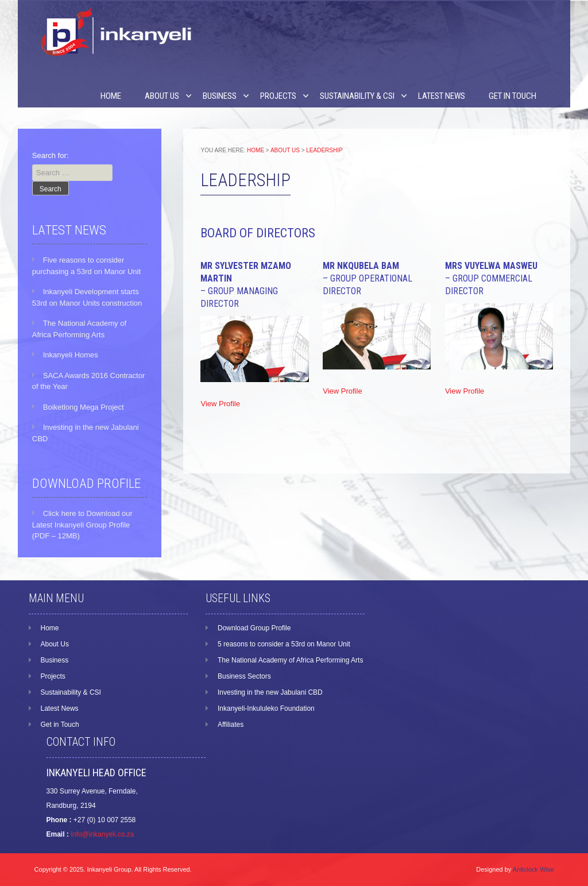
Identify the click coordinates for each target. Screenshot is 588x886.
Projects (278, 96)
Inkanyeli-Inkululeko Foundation (266, 708)
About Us (162, 96)
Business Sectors (244, 676)
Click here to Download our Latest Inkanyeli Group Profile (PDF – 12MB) (82, 525)
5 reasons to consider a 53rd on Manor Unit (284, 644)
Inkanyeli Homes (71, 355)
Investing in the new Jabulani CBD (270, 692)
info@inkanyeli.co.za (102, 834)
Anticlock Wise (533, 869)
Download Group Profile (254, 628)
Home (111, 96)
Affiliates (231, 725)
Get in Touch (512, 96)
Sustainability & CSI (357, 96)
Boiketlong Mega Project (84, 407)
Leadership (324, 150)
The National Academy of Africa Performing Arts (290, 660)
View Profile (220, 404)
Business (220, 96)
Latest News (442, 96)
